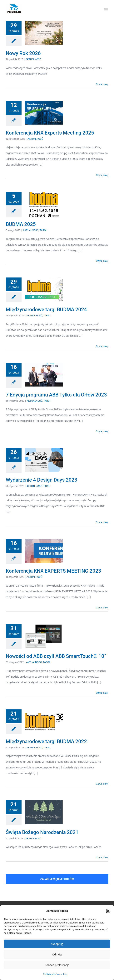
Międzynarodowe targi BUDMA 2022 (46, 741)
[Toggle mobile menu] (106, 10)
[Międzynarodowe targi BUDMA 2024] (44, 289)
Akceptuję (57, 944)
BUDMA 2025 (21, 224)
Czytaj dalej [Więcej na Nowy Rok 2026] (102, 84)
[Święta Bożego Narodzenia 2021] (44, 812)
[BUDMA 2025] (44, 204)
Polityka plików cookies (55, 974)
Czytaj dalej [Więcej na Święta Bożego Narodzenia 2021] (102, 857)
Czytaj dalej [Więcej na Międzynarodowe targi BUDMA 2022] (102, 784)
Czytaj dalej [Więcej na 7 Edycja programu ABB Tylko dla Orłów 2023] (102, 431)
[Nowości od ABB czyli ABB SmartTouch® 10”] (44, 636)
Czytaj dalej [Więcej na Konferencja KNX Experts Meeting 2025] (102, 175)
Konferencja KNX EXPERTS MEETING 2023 (53, 571)
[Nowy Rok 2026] (44, 33)
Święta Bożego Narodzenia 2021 (42, 832)
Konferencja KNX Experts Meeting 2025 (50, 133)
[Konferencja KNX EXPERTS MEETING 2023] (44, 551)
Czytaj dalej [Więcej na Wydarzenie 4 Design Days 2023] (102, 522)
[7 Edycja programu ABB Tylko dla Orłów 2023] (44, 375)
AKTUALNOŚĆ (33, 59)
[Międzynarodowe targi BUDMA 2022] (44, 721)
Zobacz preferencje (57, 965)
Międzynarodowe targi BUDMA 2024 (46, 309)
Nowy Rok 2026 (23, 53)
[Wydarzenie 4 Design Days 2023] (44, 460)
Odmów (57, 954)
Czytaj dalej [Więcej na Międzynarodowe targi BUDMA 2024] (102, 346)
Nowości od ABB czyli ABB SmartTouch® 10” (56, 656)
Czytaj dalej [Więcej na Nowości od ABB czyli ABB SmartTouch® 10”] (102, 693)
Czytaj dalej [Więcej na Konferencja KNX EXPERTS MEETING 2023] (102, 608)
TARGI (43, 230)
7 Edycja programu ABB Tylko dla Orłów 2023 (56, 395)
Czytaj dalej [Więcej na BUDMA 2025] (102, 261)
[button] (108, 911)
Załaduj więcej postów (57, 879)
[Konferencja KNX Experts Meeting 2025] (44, 113)
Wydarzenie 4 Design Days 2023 (42, 480)
